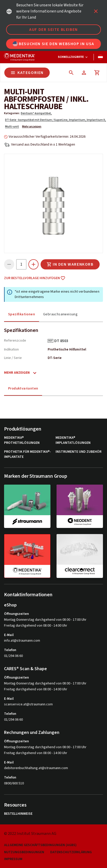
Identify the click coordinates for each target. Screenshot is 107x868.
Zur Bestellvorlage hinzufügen (35, 278)
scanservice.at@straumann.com (28, 704)
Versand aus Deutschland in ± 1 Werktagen (43, 145)
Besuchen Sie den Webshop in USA (53, 44)
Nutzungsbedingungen (24, 852)
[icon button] (96, 11)
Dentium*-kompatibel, (36, 113)
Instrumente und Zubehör (78, 452)
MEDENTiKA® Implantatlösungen (73, 440)
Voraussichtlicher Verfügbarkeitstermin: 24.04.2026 (47, 137)
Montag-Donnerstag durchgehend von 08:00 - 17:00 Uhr (45, 620)
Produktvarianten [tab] (23, 388)
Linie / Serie (13, 358)
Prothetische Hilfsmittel (67, 349)
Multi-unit (12, 127)
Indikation (11, 349)
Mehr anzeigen (32, 127)
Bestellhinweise (18, 814)
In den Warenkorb (70, 264)
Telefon (10, 650)
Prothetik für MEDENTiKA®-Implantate (28, 454)
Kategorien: (12, 113)
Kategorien (27, 73)
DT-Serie (55, 358)
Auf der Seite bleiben (53, 30)
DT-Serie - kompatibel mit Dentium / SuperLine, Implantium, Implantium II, (56, 120)
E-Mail (9, 635)
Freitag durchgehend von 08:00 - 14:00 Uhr (36, 626)
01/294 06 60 (13, 656)
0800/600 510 (14, 783)
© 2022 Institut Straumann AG (30, 834)
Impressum (13, 859)
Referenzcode (15, 341)
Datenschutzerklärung (71, 852)
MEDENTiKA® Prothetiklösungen (22, 440)
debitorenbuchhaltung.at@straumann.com (36, 768)
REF (50, 341)
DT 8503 (63, 341)
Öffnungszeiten (16, 614)
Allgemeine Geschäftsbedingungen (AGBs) (40, 845)
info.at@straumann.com (22, 641)
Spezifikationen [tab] (22, 314)
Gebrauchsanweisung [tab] (60, 314)
